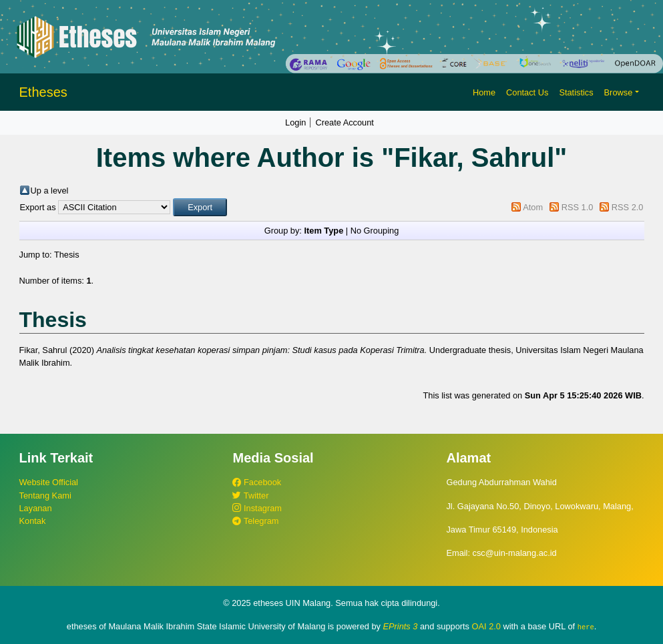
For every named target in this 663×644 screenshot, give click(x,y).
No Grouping (375, 231)
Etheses (43, 92)
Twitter (250, 496)
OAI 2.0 (486, 626)
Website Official (49, 482)
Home (484, 92)
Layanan (36, 508)
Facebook (257, 482)
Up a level (50, 191)
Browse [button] (619, 92)
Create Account (345, 122)
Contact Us (527, 92)
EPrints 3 (401, 626)
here (586, 627)
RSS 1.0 (578, 207)
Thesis (67, 255)
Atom (533, 207)
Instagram (257, 508)
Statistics (576, 92)
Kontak (33, 521)
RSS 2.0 (628, 207)
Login (295, 122)
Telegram (255, 521)
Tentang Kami (45, 496)
